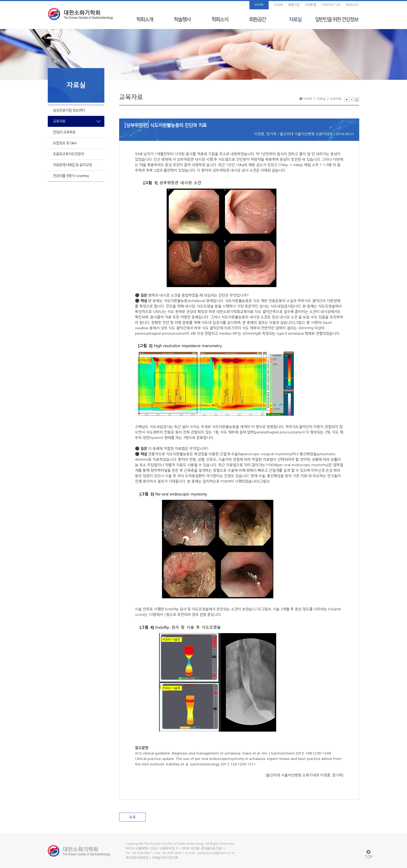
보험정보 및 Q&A (65, 143)
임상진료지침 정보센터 (69, 110)
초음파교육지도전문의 (69, 154)
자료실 (295, 19)
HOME (259, 5)
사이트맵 (310, 5)
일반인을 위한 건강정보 (337, 19)
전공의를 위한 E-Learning (71, 176)
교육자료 (59, 121)
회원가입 (294, 5)
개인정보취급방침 (137, 858)
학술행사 (182, 19)
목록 (132, 817)
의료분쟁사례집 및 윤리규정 (72, 165)
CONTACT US (331, 5)
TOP (368, 855)
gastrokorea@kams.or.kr (216, 853)
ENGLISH (352, 5)
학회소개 (145, 19)
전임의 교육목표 (64, 132)
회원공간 (257, 19)
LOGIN (278, 5)
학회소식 (220, 19)
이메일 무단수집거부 (165, 858)
